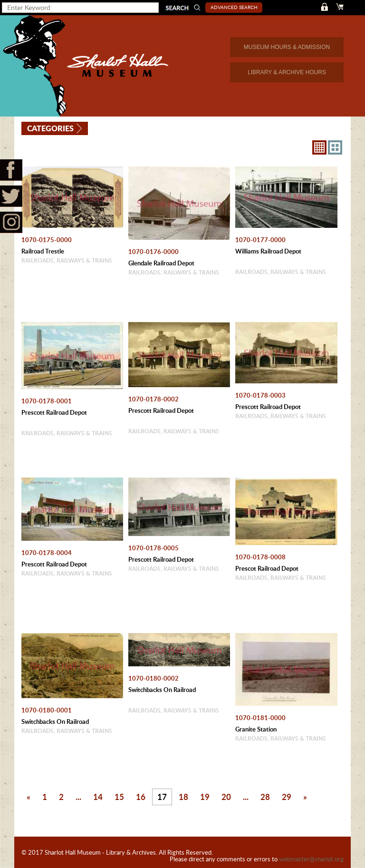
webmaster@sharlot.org (311, 859)
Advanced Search (234, 7)
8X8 (319, 147)
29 (287, 797)
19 (205, 797)
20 (226, 797)
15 (119, 797)
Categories (50, 128)
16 (141, 797)
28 (265, 797)
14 (98, 797)
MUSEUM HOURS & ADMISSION (287, 47)
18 (183, 797)
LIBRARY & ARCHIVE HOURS (287, 72)
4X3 (335, 147)
